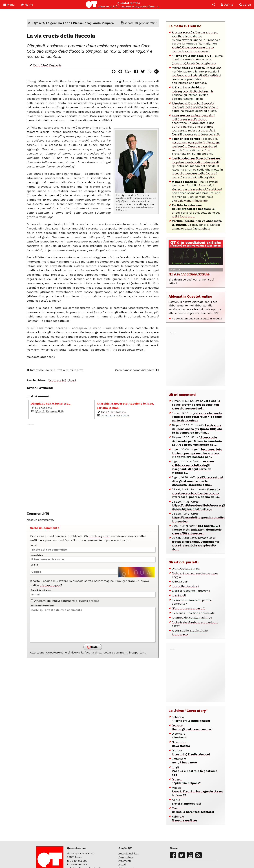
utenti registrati (100, 536)
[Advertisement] (93, 466)
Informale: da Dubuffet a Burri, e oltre (55, 370)
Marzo (193, 810)
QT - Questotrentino (186, 568)
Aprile (186, 802)
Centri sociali (57, 380)
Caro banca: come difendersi (137, 370)
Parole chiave (126, 857)
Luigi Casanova (44, 408)
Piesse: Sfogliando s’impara (93, 23)
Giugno (186, 781)
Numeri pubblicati (129, 853)
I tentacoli (179, 595)
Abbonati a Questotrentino (190, 296)
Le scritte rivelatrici (185, 586)
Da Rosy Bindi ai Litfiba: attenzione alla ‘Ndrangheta (197, 225)
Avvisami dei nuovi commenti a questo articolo (65, 601)
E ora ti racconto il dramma (191, 591)
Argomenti (125, 861)
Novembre (181, 744)
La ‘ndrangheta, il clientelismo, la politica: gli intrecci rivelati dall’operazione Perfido (193, 93)
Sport (72, 380)
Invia (92, 647)
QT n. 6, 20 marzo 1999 (49, 411)
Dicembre (179, 736)
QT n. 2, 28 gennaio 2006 (52, 23)
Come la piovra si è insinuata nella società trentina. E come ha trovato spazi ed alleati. (195, 107)
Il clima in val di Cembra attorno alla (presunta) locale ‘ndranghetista (197, 60)
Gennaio (192, 727)
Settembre (184, 761)
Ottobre (191, 752)
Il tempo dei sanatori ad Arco (192, 618)
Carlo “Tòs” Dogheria (47, 65)
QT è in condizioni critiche (189, 274)
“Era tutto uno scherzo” (188, 608)
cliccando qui (51, 585)
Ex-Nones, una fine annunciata (193, 613)
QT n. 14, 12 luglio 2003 (115, 416)
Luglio (195, 771)
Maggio (197, 791)
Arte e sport (180, 581)
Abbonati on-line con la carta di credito (197, 319)
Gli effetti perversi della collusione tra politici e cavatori (196, 211)
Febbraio (191, 719)
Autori (122, 864)
